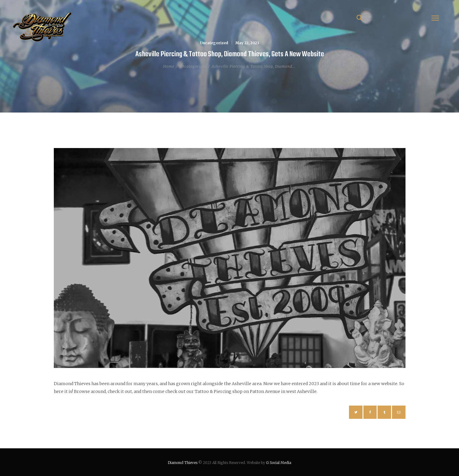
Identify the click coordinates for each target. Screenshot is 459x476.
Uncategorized (214, 43)
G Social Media (279, 463)
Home (169, 66)
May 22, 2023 (247, 43)
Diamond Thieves (183, 463)
